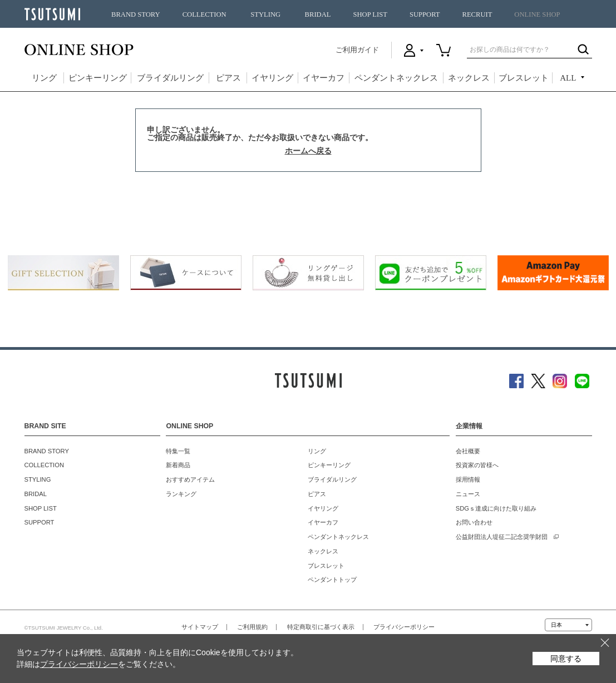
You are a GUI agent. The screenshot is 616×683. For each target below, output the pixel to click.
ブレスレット (524, 78)
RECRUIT (477, 14)
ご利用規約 (252, 627)
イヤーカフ (324, 78)
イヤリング (272, 78)
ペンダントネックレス (396, 78)
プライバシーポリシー (404, 627)
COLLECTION (204, 14)
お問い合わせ (474, 522)
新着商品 (178, 465)
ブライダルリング (170, 78)
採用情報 (468, 479)
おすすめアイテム (190, 479)
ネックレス (469, 78)
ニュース (468, 494)
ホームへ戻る (308, 151)
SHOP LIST (370, 14)
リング (44, 78)
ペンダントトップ (332, 580)
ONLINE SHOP (537, 14)
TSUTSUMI (52, 14)
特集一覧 (178, 451)
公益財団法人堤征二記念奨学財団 (502, 537)
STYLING (265, 14)
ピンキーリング (98, 78)
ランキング (181, 494)
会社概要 (468, 451)
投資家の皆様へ (477, 465)
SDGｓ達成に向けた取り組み (496, 508)
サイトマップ (200, 627)
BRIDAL (318, 14)
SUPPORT (425, 14)
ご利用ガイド (357, 50)
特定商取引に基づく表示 (321, 627)
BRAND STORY (136, 14)
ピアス (228, 78)
